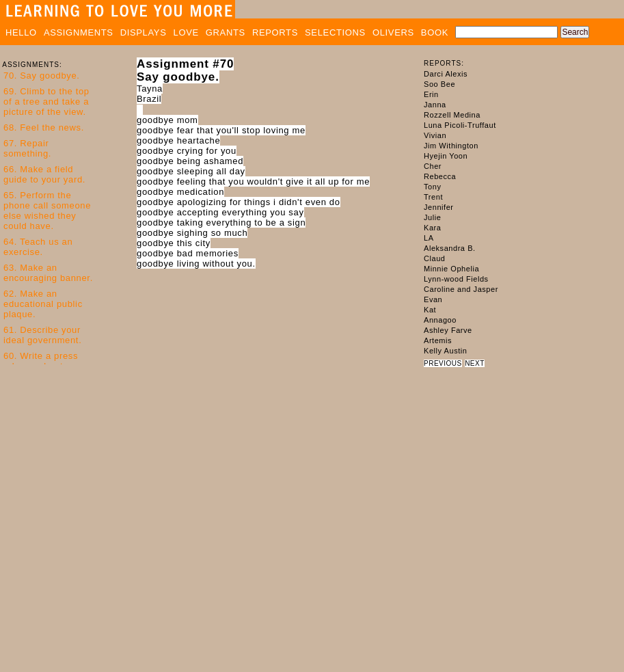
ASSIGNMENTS (79, 32)
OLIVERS (393, 32)
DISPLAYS (144, 32)
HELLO (21, 32)
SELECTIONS (335, 32)
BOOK (435, 32)
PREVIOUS (443, 363)
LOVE (186, 32)
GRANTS (226, 32)
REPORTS (275, 32)
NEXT (475, 363)
